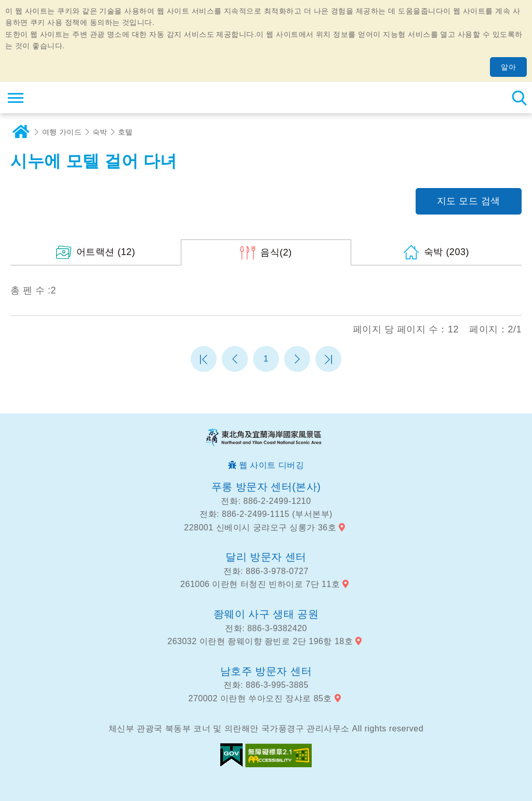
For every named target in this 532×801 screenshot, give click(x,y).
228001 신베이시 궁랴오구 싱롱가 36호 (260, 528)
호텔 (125, 132)
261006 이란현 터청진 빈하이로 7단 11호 (260, 584)
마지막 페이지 (328, 359)
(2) (276, 252)
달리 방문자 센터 (266, 557)
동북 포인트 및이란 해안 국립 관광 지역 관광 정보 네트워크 (71, 98)
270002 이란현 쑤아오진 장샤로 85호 (260, 698)
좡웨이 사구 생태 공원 (266, 614)
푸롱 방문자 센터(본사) (266, 487)
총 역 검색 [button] (519, 98)
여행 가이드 (62, 132)
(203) (447, 252)
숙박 (100, 132)
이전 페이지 (235, 359)
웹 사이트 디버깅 (271, 465)
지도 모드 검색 (469, 201)
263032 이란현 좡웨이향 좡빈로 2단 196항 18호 (260, 641)
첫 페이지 (204, 359)
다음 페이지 (297, 359)
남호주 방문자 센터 (266, 671)
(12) (106, 252)
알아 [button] (508, 67)
